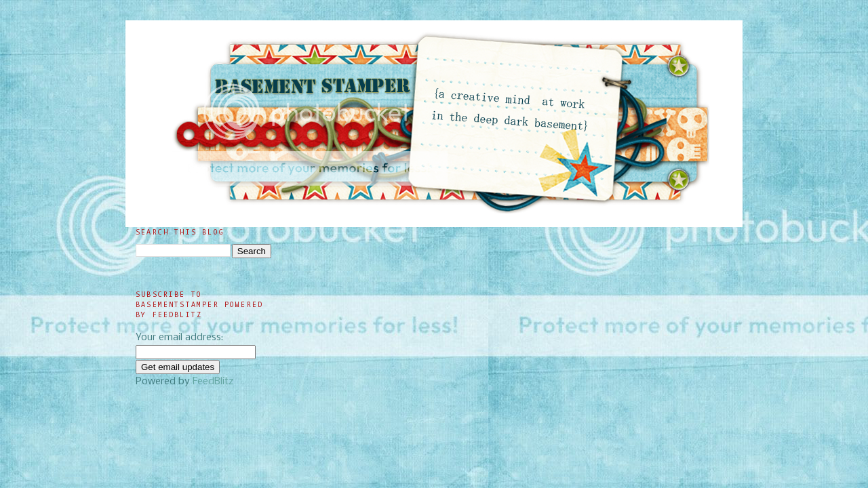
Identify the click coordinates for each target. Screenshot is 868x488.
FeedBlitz (213, 382)
